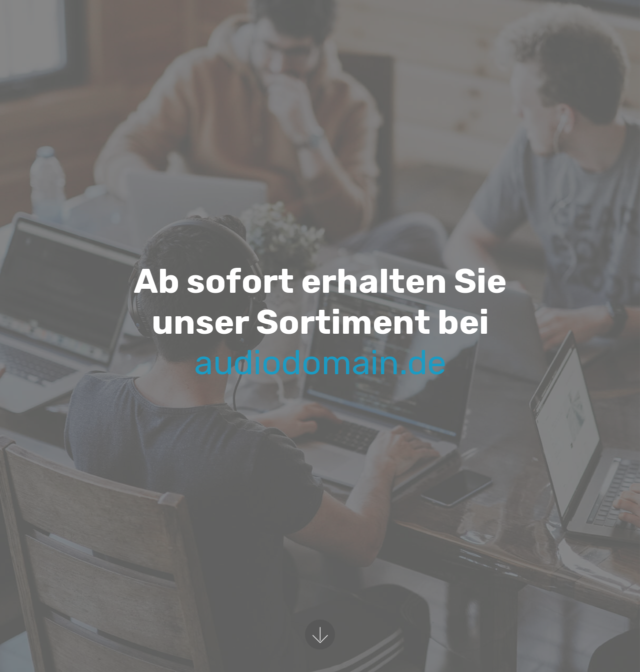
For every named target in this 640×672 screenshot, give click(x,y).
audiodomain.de (320, 362)
